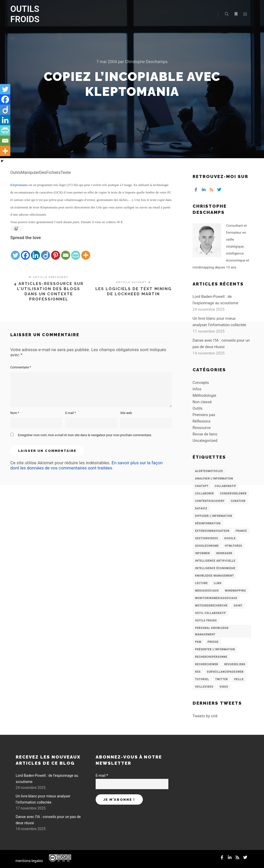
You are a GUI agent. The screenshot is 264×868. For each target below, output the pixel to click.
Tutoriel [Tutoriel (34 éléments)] (202, 679)
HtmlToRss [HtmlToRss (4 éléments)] (233, 546)
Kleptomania (19, 185)
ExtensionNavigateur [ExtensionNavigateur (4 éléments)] (212, 531)
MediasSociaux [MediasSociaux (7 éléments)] (207, 591)
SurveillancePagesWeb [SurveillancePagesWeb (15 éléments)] (225, 672)
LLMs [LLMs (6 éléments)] (218, 583)
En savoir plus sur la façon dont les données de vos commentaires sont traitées (86, 465)
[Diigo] (46, 251)
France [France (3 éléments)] (241, 531)
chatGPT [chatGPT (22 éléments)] (202, 486)
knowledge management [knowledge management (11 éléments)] (215, 576)
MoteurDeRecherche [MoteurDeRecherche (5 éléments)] (211, 606)
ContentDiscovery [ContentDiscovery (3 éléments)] (210, 501)
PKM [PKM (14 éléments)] (198, 642)
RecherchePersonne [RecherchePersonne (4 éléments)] (211, 657)
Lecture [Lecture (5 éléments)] (201, 583)
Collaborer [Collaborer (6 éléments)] (205, 494)
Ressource (202, 428)
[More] (86, 251)
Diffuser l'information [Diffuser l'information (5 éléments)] (214, 516)
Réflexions (201, 421)
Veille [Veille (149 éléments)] (239, 679)
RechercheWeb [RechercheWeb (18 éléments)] (207, 664)
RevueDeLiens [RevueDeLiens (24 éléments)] (235, 664)
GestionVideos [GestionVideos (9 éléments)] (207, 538)
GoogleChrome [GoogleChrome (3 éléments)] (207, 546)
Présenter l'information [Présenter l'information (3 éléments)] (215, 649)
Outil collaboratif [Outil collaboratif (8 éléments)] (211, 613)
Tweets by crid (205, 716)
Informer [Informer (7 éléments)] (203, 553)
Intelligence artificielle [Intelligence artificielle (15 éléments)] (215, 561)
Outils (198, 408)
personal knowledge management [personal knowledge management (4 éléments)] (212, 631)
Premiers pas (204, 415)
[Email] (66, 251)
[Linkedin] (35, 251)
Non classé (202, 402)
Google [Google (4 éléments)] (230, 538)
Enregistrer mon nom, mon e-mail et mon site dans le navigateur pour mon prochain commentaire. (85, 435)
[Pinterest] (56, 251)
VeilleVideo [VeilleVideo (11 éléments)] (204, 687)
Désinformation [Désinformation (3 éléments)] (208, 523)
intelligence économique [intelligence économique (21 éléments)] (215, 568)
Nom (15, 413)
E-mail (71, 413)
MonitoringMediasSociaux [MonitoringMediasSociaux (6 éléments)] (216, 598)
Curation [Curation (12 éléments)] (238, 501)
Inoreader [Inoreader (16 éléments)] (224, 553)
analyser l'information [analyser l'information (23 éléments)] (214, 479)
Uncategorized (205, 441)
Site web (126, 413)
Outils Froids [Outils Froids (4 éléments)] (206, 621)
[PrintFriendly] (76, 251)
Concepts (201, 383)
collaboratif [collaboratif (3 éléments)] (225, 486)
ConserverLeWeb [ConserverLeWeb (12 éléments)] (233, 494)
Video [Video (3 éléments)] (224, 687)
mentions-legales (29, 861)
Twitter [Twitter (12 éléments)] (222, 679)
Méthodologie (204, 395)
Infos (197, 389)
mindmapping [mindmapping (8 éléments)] (235, 591)
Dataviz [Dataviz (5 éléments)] (201, 508)
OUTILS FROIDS (25, 14)
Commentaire (21, 367)
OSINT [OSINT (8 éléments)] (238, 606)
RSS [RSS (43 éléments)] (198, 672)
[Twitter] (15, 251)
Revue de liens (205, 434)
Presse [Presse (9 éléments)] (213, 642)
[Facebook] (25, 251)
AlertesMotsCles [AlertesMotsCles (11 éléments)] (209, 471)
